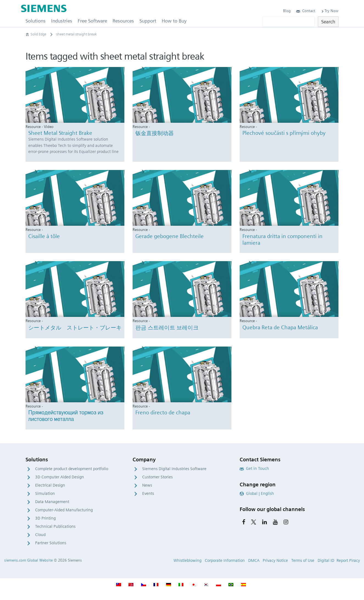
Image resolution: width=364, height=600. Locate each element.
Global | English (257, 493)
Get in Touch (254, 468)
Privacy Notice (275, 560)
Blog (287, 11)
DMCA (254, 560)
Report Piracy (348, 560)
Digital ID (326, 560)
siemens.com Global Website (28, 560)
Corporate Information (225, 560)
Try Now (330, 11)
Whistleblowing (187, 560)
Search (328, 22)
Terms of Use (303, 560)
